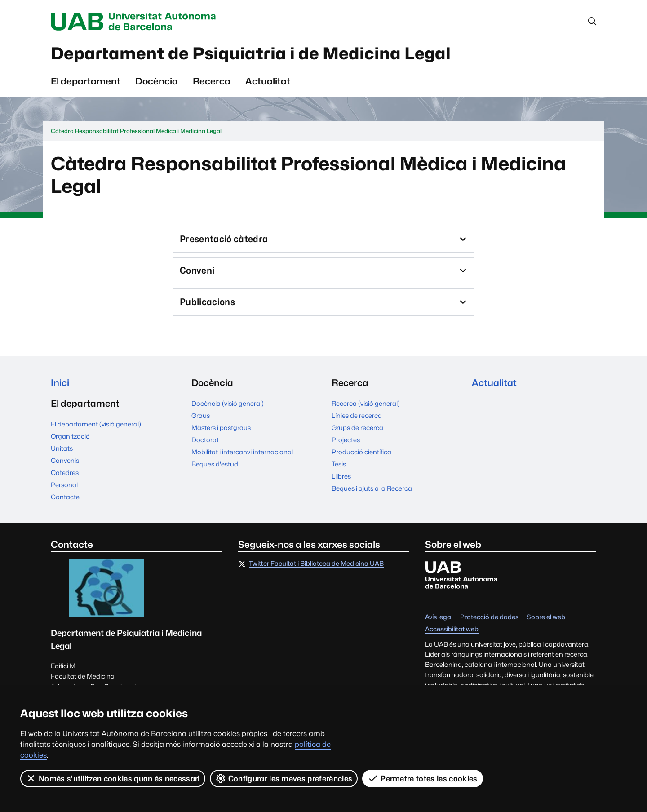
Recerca (212, 81)
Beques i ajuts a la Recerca (372, 488)
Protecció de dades (489, 617)
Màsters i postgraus (221, 428)
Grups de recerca (357, 428)
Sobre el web (546, 617)
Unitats (62, 449)
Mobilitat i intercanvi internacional (242, 452)
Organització (70, 437)
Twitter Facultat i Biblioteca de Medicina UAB (316, 564)
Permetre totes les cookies (422, 778)
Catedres (65, 473)
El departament (86, 81)
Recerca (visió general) (366, 403)
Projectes (346, 440)
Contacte (65, 497)
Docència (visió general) (228, 403)
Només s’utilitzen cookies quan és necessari (113, 778)
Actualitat (268, 81)
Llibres (341, 476)
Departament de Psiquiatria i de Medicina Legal (251, 53)
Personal (64, 485)
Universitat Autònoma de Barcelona (136, 22)
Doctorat (205, 440)
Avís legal (439, 617)
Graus (201, 415)
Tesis (339, 464)
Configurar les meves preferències (284, 778)
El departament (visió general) (96, 424)
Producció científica (361, 452)
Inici (60, 383)
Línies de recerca (357, 415)
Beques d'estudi (215, 464)
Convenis (65, 461)
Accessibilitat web (452, 629)
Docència (157, 81)
